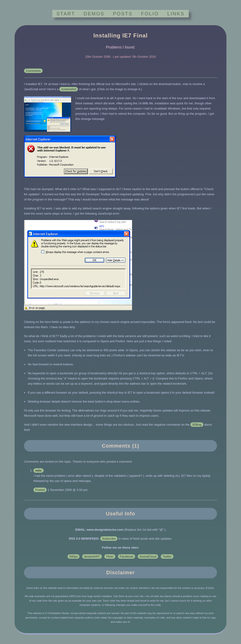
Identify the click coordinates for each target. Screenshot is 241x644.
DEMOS (94, 14)
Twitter (167, 556)
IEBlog (197, 425)
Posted (40, 490)
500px (74, 556)
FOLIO (150, 14)
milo (38, 471)
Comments (33, 71)
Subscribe (109, 539)
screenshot (69, 89)
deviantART (92, 556)
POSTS (123, 14)
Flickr (110, 556)
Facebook (127, 556)
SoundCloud (148, 556)
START (66, 14)
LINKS (176, 14)
